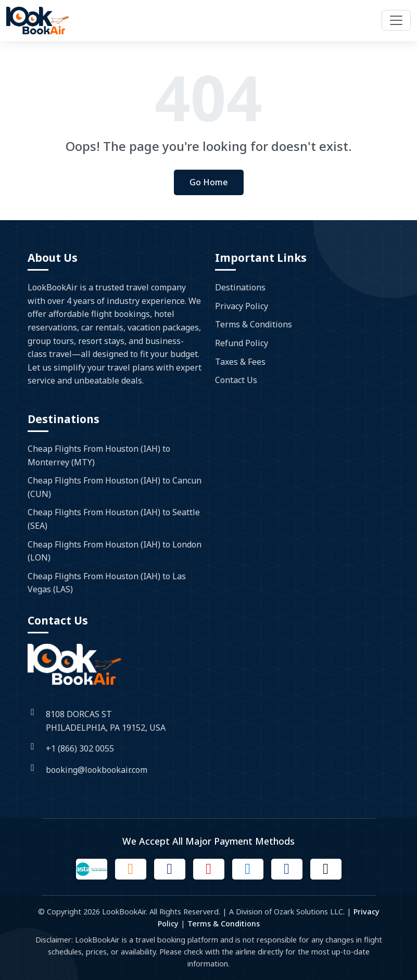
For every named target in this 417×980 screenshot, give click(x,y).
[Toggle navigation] (396, 20)
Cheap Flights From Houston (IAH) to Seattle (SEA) (114, 519)
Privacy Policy (242, 306)
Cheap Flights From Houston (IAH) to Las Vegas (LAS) (107, 583)
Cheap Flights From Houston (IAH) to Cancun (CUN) (115, 487)
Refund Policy (242, 343)
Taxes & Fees (240, 362)
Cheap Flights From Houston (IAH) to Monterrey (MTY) (99, 455)
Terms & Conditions (254, 324)
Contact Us (236, 380)
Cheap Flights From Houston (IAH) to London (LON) (115, 551)
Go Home (209, 182)
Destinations (240, 287)
